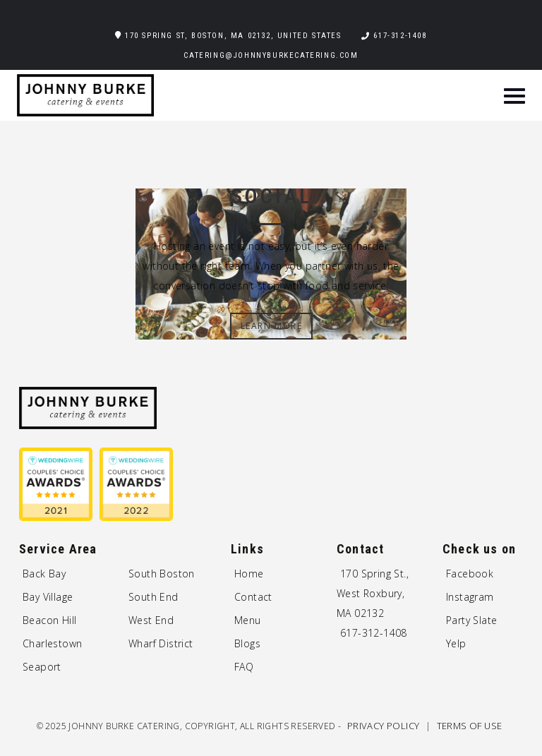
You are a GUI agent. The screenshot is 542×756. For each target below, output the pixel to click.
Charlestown (52, 643)
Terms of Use (470, 726)
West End (151, 620)
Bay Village (48, 597)
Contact (253, 597)
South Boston (162, 574)
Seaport (42, 667)
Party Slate (471, 620)
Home (249, 574)
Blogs (247, 643)
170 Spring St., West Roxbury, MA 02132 (373, 593)
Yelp (456, 643)
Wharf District (161, 643)
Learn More (272, 326)
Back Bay (44, 574)
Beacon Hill (49, 620)
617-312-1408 (400, 36)
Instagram (470, 597)
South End (153, 597)
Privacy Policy (385, 726)
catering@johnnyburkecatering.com (271, 55)
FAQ (244, 667)
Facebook (470, 574)
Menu (248, 620)
